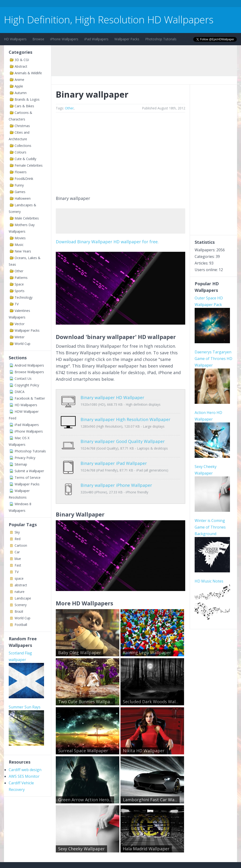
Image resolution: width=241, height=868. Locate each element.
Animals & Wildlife (28, 73)
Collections (23, 146)
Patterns (21, 278)
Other (19, 271)
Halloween (23, 198)
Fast (18, 565)
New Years (23, 251)
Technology (24, 297)
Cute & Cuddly (25, 159)
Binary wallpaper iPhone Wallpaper (116, 471)
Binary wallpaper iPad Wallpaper (114, 453)
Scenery (21, 605)
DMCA (20, 392)
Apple (19, 86)
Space (19, 284)
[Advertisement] (90, 4)
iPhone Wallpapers (64, 39)
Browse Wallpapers (29, 372)
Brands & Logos (27, 99)
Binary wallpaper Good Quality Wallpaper (123, 434)
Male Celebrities (27, 218)
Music (19, 245)
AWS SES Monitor (24, 776)
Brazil (19, 611)
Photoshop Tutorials (161, 39)
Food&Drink (24, 179)
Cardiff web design (25, 770)
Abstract (21, 66)
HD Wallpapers (15, 39)
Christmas (22, 126)
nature (20, 592)
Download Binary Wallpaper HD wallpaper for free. (107, 242)
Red (18, 539)
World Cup (22, 344)
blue (18, 559)
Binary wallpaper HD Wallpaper (112, 397)
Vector (20, 324)
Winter (20, 337)
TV (17, 304)
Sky (17, 532)
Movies (20, 238)
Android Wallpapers (29, 365)
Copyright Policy (27, 385)
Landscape (23, 598)
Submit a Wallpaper (29, 471)
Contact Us (23, 378)
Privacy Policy (25, 458)
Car (17, 552)
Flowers (21, 172)
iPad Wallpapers (96, 39)
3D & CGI (22, 60)
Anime (19, 80)
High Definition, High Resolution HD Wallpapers (109, 19)
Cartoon (21, 545)
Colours (20, 152)
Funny (19, 185)
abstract (21, 585)
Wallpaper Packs (127, 39)
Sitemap (21, 464)
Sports (20, 291)
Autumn (21, 93)
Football (21, 625)
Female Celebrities (29, 165)
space (19, 578)
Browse (38, 39)
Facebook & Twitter (30, 398)
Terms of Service (28, 477)
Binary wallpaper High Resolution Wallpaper (125, 416)
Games (20, 192)
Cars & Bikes (24, 106)
